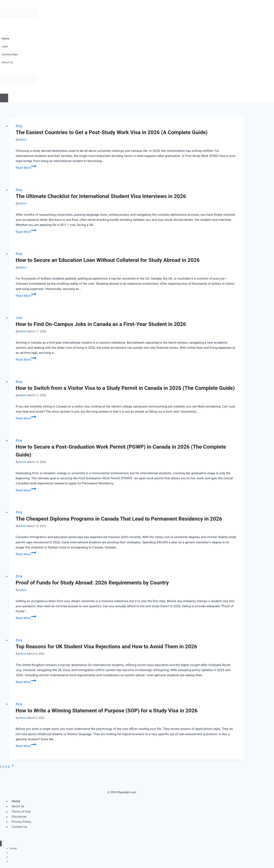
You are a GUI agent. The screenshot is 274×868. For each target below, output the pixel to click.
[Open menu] (4, 98)
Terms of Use (21, 811)
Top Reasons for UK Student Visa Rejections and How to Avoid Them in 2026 (106, 647)
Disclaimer (19, 817)
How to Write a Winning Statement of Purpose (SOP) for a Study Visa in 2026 (107, 711)
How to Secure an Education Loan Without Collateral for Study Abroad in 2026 (108, 260)
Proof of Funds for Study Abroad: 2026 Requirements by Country (92, 583)
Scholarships (10, 54)
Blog (19, 126)
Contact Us (19, 827)
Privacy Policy (21, 822)
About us (7, 62)
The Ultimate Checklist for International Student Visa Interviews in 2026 (101, 196)
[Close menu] (1, 844)
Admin (23, 140)
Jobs (5, 47)
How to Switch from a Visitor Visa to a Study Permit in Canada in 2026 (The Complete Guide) (125, 388)
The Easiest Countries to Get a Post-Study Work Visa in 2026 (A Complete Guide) (112, 132)
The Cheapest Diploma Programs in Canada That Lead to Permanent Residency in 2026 (119, 519)
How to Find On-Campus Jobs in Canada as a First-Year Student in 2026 (101, 324)
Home (5, 39)
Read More (26, 168)
